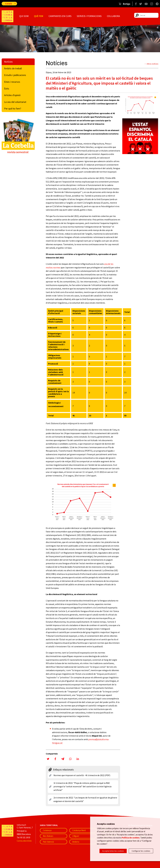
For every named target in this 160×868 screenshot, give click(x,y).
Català (8, 4)
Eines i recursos (12, 82)
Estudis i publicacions (15, 75)
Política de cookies (131, 838)
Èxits (7, 89)
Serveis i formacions (89, 16)
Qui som (24, 16)
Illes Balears (48, 836)
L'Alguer (76, 836)
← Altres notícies (151, 64)
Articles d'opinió (12, 95)
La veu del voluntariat (15, 102)
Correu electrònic (24, 841)
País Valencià (48, 842)
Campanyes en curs (60, 16)
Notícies (8, 62)
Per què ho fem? (13, 109)
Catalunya (47, 830)
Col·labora (113, 16)
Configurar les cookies (141, 851)
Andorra (76, 842)
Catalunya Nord (79, 830)
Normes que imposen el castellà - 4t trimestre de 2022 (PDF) (82, 775)
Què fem (39, 16)
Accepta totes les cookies (113, 851)
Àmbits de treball (13, 68)
